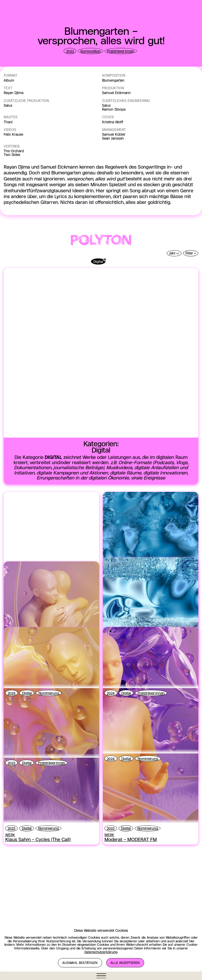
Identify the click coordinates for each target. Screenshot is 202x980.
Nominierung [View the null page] (49, 890)
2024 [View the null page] (12, 890)
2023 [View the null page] (70, 51)
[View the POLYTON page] (101, 437)
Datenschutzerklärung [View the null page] (101, 952)
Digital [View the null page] (27, 890)
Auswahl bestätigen (80, 963)
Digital (98, 459)
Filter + (191, 450)
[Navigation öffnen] (101, 976)
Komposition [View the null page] (91, 51)
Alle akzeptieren (125, 963)
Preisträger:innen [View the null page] (121, 51)
